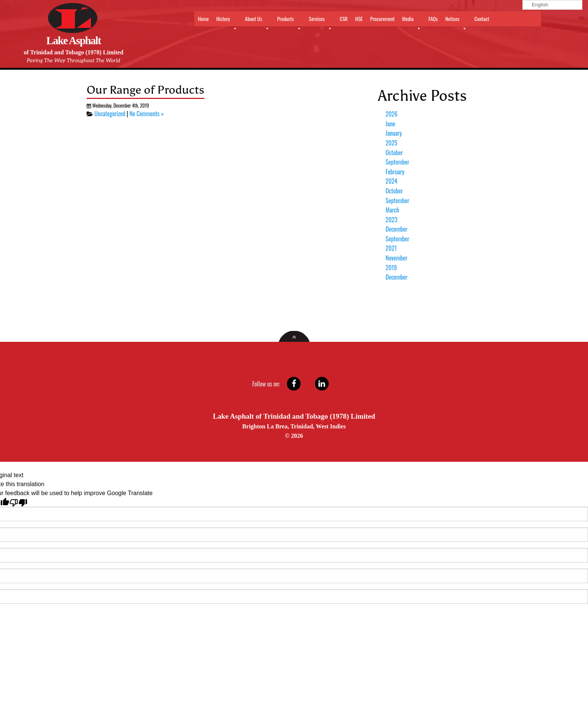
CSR (344, 19)
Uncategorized (110, 114)
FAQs (433, 19)
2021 (391, 248)
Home (203, 19)
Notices (456, 20)
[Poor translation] (18, 502)
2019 (391, 268)
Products (289, 20)
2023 (391, 220)
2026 (391, 114)
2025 (391, 143)
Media (411, 20)
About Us (257, 20)
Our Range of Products (145, 90)
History (227, 20)
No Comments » (147, 114)
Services (321, 20)
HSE (359, 19)
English (536, 5)
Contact (482, 19)
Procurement (382, 19)
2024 (391, 181)
